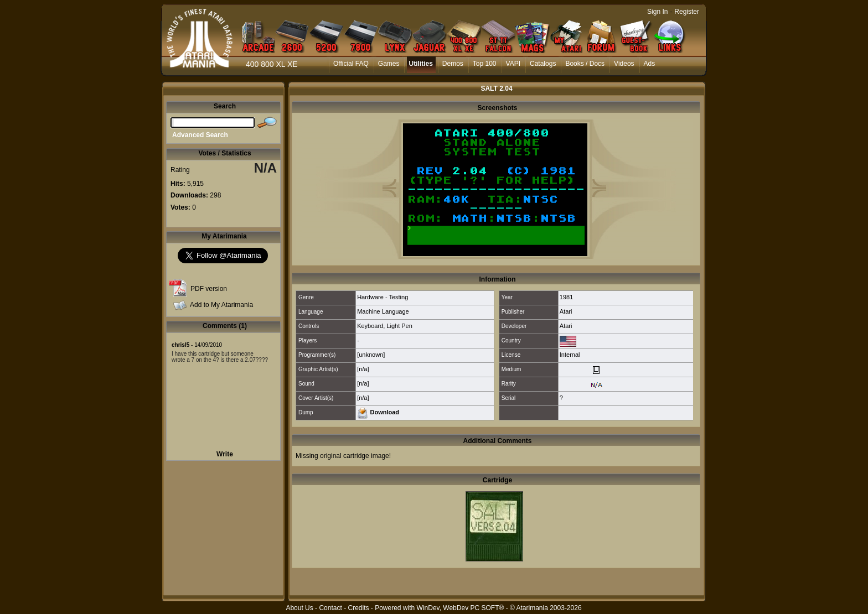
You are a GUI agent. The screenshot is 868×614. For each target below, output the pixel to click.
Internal (570, 355)
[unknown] (371, 355)
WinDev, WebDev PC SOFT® (461, 608)
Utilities (420, 64)
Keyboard (370, 326)
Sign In (657, 12)
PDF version (209, 289)
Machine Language (383, 311)
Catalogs (543, 64)
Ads (650, 64)
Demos (453, 64)
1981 (566, 297)
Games (389, 64)
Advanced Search (200, 135)
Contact (330, 608)
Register (687, 12)
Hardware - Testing (383, 297)
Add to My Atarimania (221, 305)
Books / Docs (585, 64)
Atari (566, 311)
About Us (299, 608)
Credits (358, 608)
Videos (624, 64)
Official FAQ (351, 64)
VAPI (513, 64)
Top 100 (485, 64)
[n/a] (363, 369)
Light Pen (399, 326)
